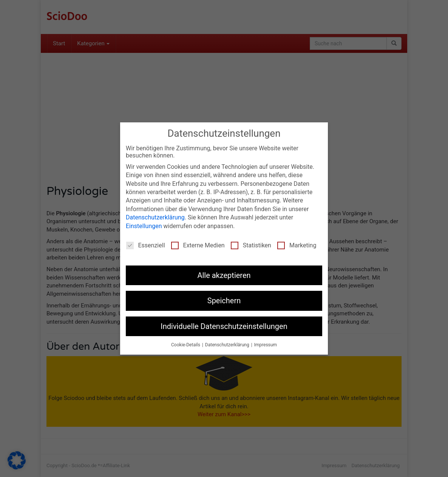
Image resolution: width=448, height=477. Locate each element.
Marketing (297, 245)
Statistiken (251, 245)
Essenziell (146, 245)
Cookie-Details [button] (186, 345)
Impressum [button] (266, 345)
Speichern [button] (224, 301)
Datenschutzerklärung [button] (228, 345)
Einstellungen (144, 226)
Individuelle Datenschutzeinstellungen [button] (224, 326)
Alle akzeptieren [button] (224, 275)
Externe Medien (198, 245)
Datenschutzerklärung (155, 217)
